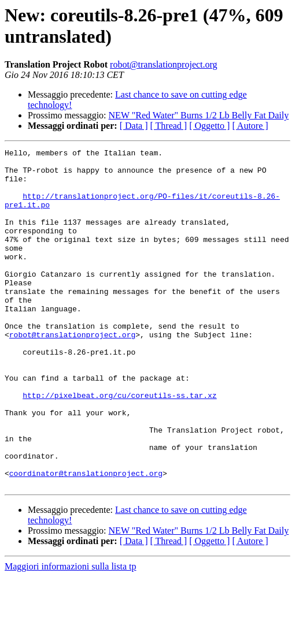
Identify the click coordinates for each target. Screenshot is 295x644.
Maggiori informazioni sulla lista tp (71, 634)
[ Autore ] (250, 126)
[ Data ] (134, 126)
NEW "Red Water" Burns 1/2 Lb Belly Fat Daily (199, 115)
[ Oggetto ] (209, 126)
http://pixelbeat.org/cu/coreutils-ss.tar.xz (119, 445)
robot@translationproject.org (164, 64)
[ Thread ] (169, 126)
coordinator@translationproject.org (86, 539)
